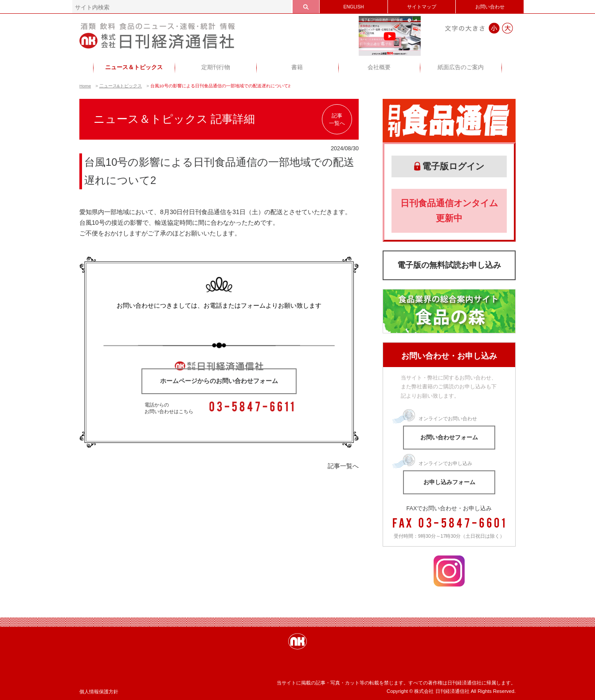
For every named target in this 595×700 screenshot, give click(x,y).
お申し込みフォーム (449, 482)
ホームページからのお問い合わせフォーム (219, 381)
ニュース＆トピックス (134, 67)
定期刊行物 (216, 67)
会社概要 (379, 67)
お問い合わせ (490, 7)
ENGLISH (353, 7)
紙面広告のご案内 (461, 67)
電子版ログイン (449, 166)
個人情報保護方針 (99, 692)
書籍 (297, 67)
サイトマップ (422, 7)
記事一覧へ (337, 119)
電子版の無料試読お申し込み (449, 265)
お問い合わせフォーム (449, 437)
